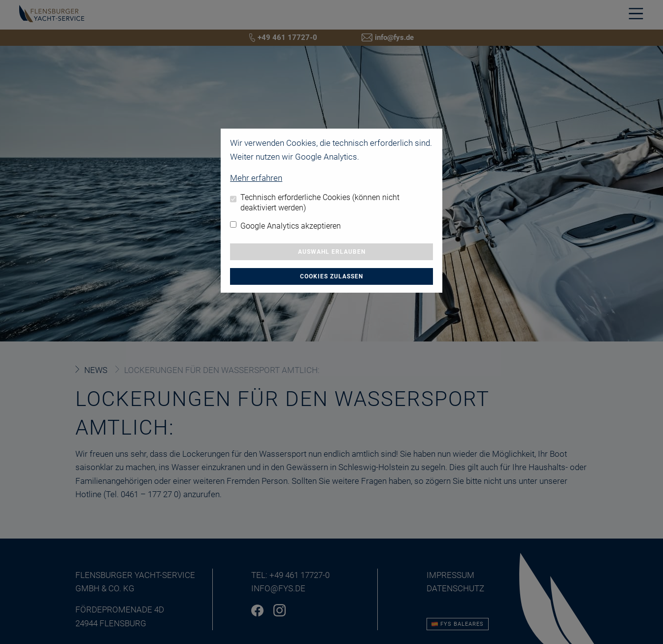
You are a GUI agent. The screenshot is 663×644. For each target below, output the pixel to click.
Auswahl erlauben (332, 252)
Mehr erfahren (256, 178)
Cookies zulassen (331, 276)
